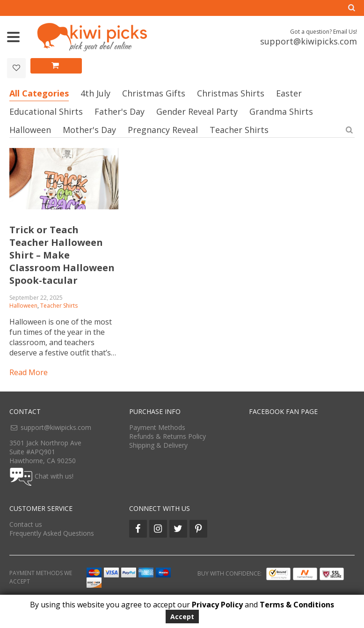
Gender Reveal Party (197, 111)
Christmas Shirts (231, 93)
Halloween (30, 130)
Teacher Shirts (239, 130)
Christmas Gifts (154, 93)
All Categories (39, 93)
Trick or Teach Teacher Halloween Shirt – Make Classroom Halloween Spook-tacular (62, 255)
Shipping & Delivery (158, 445)
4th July (95, 93)
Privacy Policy (217, 605)
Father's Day (120, 111)
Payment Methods (157, 427)
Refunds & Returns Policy (167, 436)
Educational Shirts (46, 111)
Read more (29, 372)
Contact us (26, 524)
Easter (289, 93)
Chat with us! (54, 476)
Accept (182, 617)
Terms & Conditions (297, 605)
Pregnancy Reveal (163, 130)
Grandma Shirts (281, 111)
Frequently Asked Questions (52, 533)
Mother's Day (89, 130)
